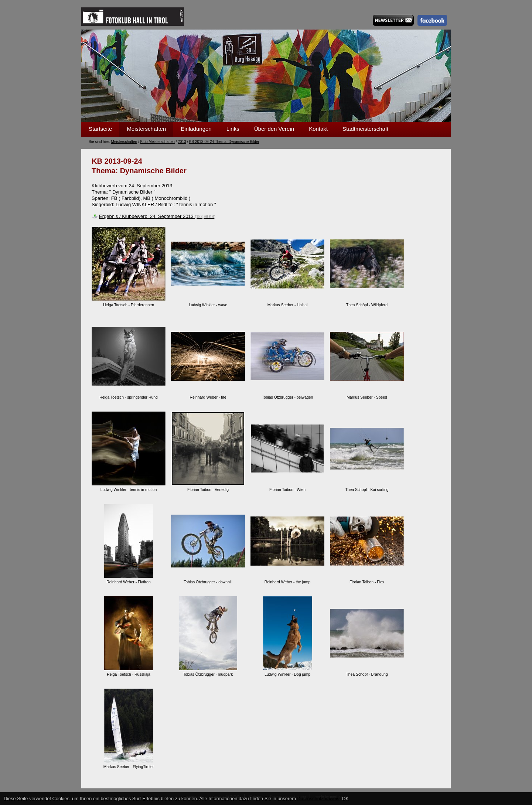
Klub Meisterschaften (158, 142)
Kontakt (318, 129)
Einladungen (196, 129)
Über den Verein (274, 129)
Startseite (100, 129)
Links (233, 129)
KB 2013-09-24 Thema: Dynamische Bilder (224, 142)
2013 (182, 142)
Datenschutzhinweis (318, 799)
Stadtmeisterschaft (365, 129)
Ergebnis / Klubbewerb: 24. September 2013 (157, 216)
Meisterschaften (146, 129)
